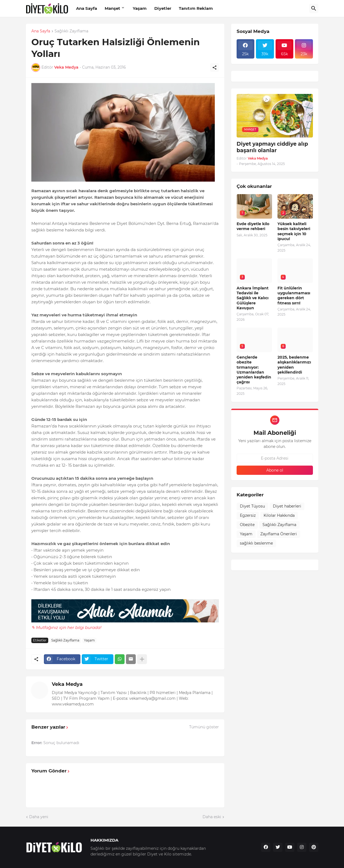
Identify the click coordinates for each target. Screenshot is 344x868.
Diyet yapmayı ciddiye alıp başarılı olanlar (272, 147)
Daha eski (212, 817)
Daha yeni (39, 817)
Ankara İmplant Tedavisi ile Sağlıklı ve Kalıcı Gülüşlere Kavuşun (253, 298)
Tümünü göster (204, 727)
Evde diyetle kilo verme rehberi (253, 226)
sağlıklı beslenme (256, 543)
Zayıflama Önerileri (279, 534)
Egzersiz (248, 515)
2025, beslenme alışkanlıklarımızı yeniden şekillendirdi (294, 365)
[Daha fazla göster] (142, 659)
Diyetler (163, 8)
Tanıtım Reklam (196, 8)
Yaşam (140, 8)
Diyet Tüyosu (252, 506)
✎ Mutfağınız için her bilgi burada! (66, 627)
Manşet (112, 8)
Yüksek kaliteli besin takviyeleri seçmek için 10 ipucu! (294, 231)
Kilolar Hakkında (279, 515)
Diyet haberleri (287, 506)
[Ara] (314, 8)
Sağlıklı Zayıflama (71, 31)
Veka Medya (67, 684)
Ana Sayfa (87, 8)
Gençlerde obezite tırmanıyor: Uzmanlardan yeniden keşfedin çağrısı (254, 370)
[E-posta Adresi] (275, 458)
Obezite (247, 525)
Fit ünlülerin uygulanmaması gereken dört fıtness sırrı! (294, 296)
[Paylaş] (215, 68)
